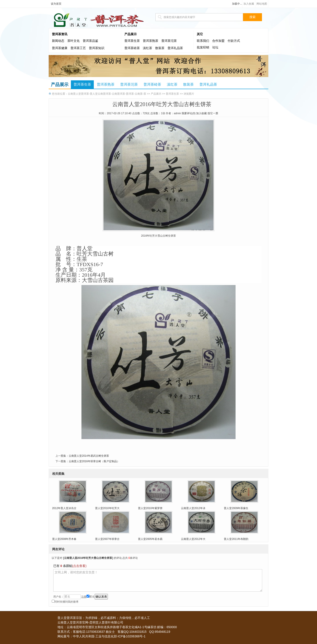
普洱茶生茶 (132, 41)
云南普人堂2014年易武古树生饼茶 (89, 456)
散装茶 (160, 48)
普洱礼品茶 (175, 48)
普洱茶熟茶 (151, 41)
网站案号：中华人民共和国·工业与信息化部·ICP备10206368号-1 (101, 636)
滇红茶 (147, 48)
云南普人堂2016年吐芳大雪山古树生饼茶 (88, 558)
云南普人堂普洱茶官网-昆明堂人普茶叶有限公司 (90, 622)
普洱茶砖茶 (132, 48)
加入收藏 (249, 4)
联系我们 (203, 41)
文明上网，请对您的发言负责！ (158, 580)
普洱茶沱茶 (169, 41)
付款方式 (234, 41)
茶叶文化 (74, 41)
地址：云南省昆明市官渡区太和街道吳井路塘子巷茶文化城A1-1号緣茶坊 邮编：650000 (117, 627)
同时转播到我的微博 (65, 602)
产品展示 (131, 34)
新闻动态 (58, 41)
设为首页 (56, 4)
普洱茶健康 (60, 48)
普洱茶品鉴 (90, 41)
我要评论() (189, 113)
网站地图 (262, 4)
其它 (200, 34)
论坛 (215, 47)
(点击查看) (79, 566)
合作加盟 (218, 41)
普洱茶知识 (97, 48)
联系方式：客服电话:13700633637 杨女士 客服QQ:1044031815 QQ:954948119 (114, 632)
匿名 (91, 597)
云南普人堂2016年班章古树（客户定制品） (94, 461)
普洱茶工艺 (78, 48)
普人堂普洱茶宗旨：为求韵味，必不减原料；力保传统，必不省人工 (104, 618)
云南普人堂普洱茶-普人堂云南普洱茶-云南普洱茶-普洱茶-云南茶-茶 (107, 94)
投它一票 (213, 113)
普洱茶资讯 (60, 34)
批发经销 (203, 47)
